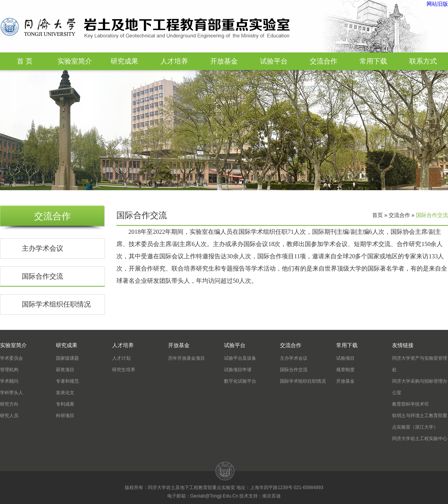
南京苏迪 (271, 496)
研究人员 (9, 416)
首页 (378, 215)
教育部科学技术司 (410, 404)
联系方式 (423, 61)
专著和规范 (67, 381)
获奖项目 (65, 370)
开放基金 (224, 61)
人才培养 (174, 61)
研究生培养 (124, 370)
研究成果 (124, 61)
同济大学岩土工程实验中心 (420, 439)
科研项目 (65, 416)
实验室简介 (75, 61)
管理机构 (9, 370)
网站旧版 (437, 4)
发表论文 (65, 393)
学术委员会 (11, 358)
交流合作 (324, 61)
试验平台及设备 (240, 358)
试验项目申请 (238, 370)
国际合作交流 (43, 276)
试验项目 (345, 358)
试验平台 (274, 61)
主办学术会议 (43, 248)
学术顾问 (9, 381)
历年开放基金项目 (186, 358)
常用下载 (373, 61)
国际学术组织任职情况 (56, 304)
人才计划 (121, 358)
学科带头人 (11, 393)
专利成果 (65, 404)
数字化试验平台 (240, 381)
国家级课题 (67, 358)
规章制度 (345, 370)
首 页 (25, 61)
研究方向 (9, 404)
